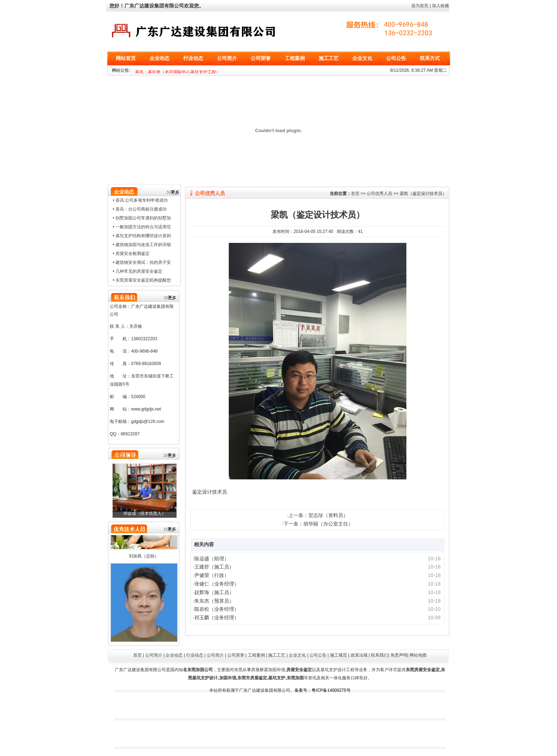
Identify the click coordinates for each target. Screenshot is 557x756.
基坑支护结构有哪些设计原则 (143, 236)
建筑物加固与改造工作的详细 (143, 245)
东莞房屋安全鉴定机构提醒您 (143, 280)
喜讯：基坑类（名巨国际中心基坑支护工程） (178, 72)
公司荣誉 (261, 58)
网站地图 (418, 655)
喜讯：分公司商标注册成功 (141, 209)
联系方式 (430, 58)
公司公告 (396, 58)
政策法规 (359, 655)
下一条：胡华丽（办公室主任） (318, 524)
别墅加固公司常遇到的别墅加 (143, 218)
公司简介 (227, 58)
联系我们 (379, 655)
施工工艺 (329, 58)
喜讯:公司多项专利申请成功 (142, 200)
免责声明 (399, 655)
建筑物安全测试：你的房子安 (143, 262)
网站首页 (126, 58)
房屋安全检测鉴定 (133, 254)
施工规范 (339, 655)
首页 (355, 194)
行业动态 (193, 58)
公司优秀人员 (379, 194)
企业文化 (362, 58)
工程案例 (295, 58)
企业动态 (159, 58)
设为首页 (420, 6)
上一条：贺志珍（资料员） (318, 515)
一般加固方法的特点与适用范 (143, 227)
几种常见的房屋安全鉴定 (139, 271)
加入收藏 (440, 6)
